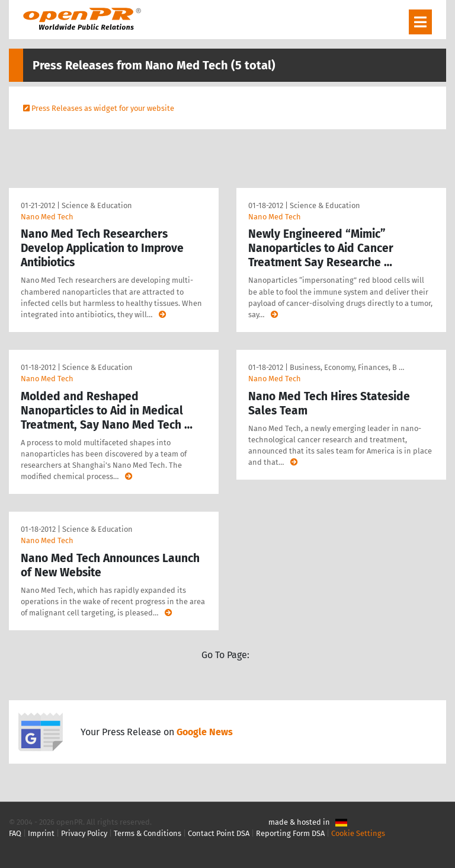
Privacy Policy (84, 833)
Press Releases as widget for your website (103, 108)
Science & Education (97, 205)
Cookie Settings (358, 833)
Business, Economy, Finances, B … (347, 367)
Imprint (41, 833)
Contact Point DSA (219, 833)
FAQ (15, 833)
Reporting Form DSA (290, 833)
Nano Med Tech (47, 217)
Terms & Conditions (148, 833)
